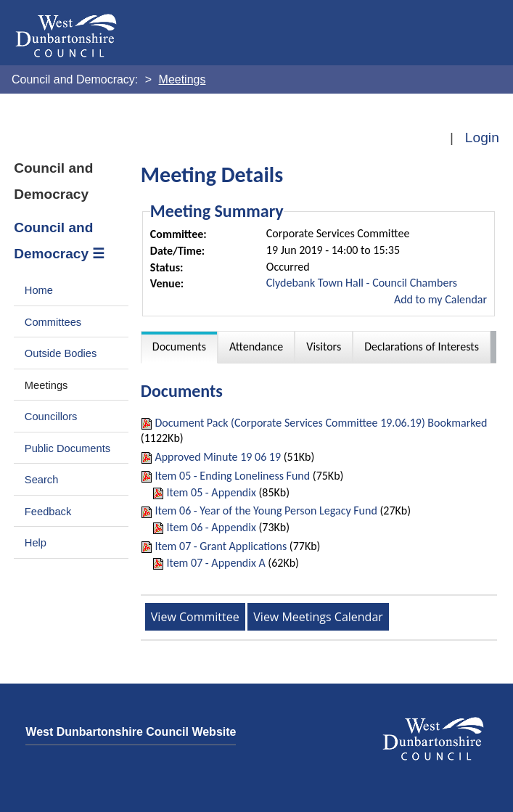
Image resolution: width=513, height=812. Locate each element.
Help (36, 543)
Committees (53, 322)
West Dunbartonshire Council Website (131, 732)
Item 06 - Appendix (211, 527)
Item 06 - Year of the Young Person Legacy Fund (266, 510)
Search (42, 480)
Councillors (51, 417)
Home (39, 290)
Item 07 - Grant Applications (221, 546)
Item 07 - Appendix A (216, 563)
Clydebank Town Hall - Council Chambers (362, 283)
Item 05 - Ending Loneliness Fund (232, 476)
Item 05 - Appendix (211, 492)
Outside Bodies (61, 353)
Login (482, 138)
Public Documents (67, 448)
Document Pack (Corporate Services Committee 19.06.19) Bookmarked (321, 423)
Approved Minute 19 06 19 (219, 457)
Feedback (48, 512)
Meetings (46, 385)
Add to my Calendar (440, 299)
